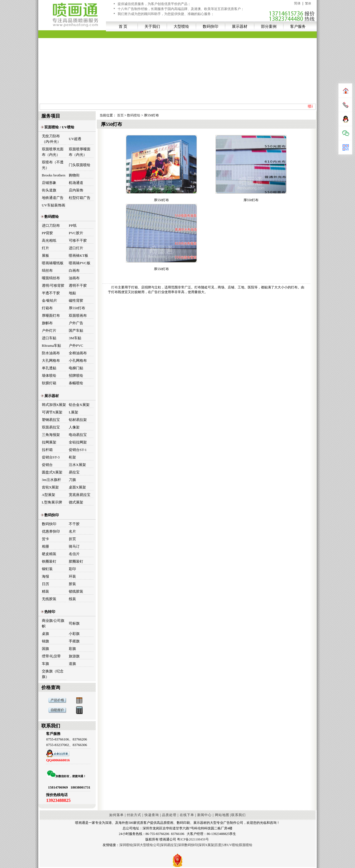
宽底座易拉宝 (80, 495)
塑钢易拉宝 (51, 420)
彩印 (72, 569)
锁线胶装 (76, 591)
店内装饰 (76, 190)
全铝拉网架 (78, 442)
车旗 (45, 664)
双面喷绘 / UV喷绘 (58, 127)
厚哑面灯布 (51, 315)
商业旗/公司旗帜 (53, 623)
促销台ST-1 (78, 450)
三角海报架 (51, 435)
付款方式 (134, 815)
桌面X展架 (77, 487)
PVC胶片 (76, 233)
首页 (121, 115)
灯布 (115, 287)
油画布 (74, 278)
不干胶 (74, 524)
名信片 (74, 554)
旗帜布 (47, 323)
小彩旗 (74, 634)
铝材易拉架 (78, 420)
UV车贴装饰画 (54, 205)
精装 (45, 591)
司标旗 (74, 623)
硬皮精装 (49, 554)
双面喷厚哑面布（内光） (80, 152)
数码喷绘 (50, 217)
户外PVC (76, 346)
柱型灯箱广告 (80, 198)
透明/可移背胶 (53, 285)
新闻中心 (204, 815)
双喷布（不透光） (53, 165)
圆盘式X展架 (52, 472)
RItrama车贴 (52, 346)
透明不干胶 (78, 285)
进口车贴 (49, 338)
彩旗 (72, 649)
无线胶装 (49, 599)
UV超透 (75, 139)
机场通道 (76, 183)
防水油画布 (51, 353)
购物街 (74, 175)
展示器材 (240, 26)
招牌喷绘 (76, 376)
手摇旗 (74, 641)
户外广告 (76, 323)
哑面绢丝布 (51, 278)
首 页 (123, 26)
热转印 (48, 612)
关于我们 (152, 26)
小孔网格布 (78, 361)
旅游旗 (74, 656)
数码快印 (211, 26)
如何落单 (116, 815)
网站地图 (222, 815)
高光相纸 (49, 240)
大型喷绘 (181, 26)
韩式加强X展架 (54, 405)
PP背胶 (48, 233)
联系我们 (239, 815)
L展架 (73, 412)
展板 (45, 255)
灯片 (45, 248)
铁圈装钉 (49, 561)
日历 (45, 584)
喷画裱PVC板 (80, 263)
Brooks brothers (54, 175)
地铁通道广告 (53, 198)
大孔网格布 (51, 361)
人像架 (74, 427)
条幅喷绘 (76, 383)
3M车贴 (75, 338)
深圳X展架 (206, 845)
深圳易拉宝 (169, 845)
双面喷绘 (246, 845)
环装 (72, 576)
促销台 (47, 465)
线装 (72, 599)
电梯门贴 (76, 368)
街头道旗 (49, 190)
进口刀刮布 (51, 225)
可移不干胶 (78, 240)
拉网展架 (49, 442)
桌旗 (45, 634)
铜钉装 (47, 569)
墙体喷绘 (49, 376)
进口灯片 (76, 248)
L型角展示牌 (52, 502)
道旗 (72, 664)
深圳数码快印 (188, 845)
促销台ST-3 (51, 457)
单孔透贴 (49, 368)
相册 (45, 546)
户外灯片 (49, 331)
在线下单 (187, 815)
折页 (72, 539)
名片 (72, 531)
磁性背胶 (76, 300)
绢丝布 (47, 270)
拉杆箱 (47, 450)
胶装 (72, 584)
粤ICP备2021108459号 (193, 839)
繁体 (308, 3)
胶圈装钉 (76, 561)
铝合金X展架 (79, 405)
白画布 (74, 270)
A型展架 (49, 495)
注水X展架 (77, 465)
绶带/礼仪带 (51, 656)
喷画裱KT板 (78, 255)
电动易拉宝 (78, 435)
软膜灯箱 (49, 383)
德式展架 (76, 502)
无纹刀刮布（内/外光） (51, 139)
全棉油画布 (78, 353)
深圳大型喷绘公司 (146, 845)
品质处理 (169, 815)
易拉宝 (74, 472)
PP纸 (73, 225)
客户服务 (298, 26)
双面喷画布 (78, 315)
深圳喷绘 (126, 845)
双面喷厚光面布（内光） (53, 152)
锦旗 (45, 641)
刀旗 (72, 480)
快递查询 (152, 815)
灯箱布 (47, 308)
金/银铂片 (50, 300)
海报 (45, 576)
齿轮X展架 (50, 487)
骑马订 (74, 546)
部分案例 (269, 26)
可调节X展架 (52, 412)
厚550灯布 (77, 308)
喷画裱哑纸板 (53, 263)
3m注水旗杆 (51, 480)
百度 (218, 845)
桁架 (72, 457)
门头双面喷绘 (80, 165)
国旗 (45, 649)
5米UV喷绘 (230, 845)
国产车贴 (76, 331)
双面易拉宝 (51, 427)
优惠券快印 (51, 531)
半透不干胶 (51, 293)
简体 (297, 3)
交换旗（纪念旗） (53, 674)
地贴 (72, 293)
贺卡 (45, 539)
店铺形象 (49, 183)
